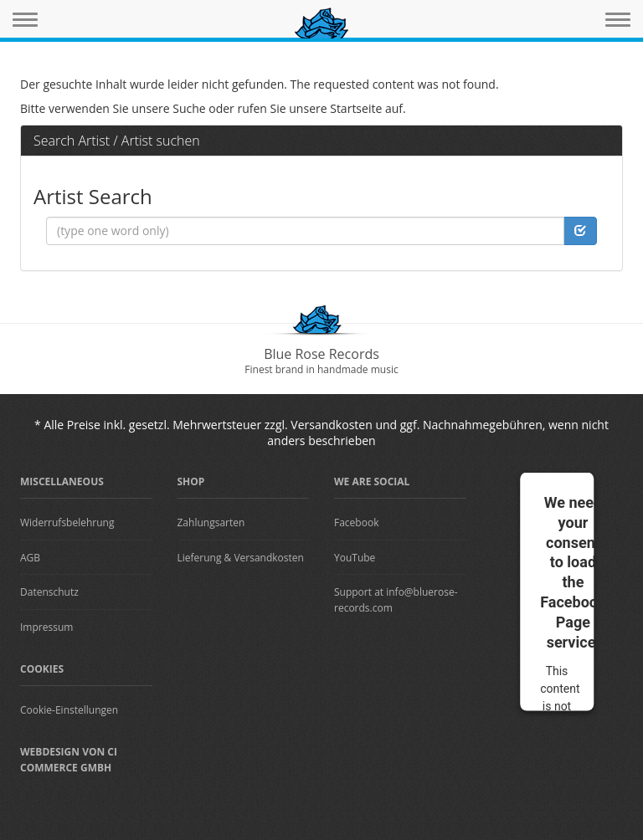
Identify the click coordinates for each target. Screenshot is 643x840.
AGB (30, 558)
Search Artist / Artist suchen (117, 141)
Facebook (356, 522)
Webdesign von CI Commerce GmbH (69, 760)
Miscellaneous (62, 481)
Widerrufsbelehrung (67, 522)
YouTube (355, 558)
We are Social (372, 481)
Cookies (42, 669)
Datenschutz (49, 592)
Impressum (46, 627)
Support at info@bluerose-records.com (396, 600)
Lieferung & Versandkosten (241, 558)
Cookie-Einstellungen (69, 710)
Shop (191, 481)
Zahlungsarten (211, 522)
